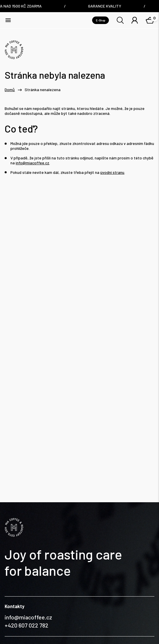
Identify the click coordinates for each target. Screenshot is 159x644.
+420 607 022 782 (26, 549)
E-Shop (100, 20)
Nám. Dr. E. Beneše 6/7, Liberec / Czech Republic (36, 589)
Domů (10, 90)
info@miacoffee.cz (32, 163)
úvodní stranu (112, 172)
